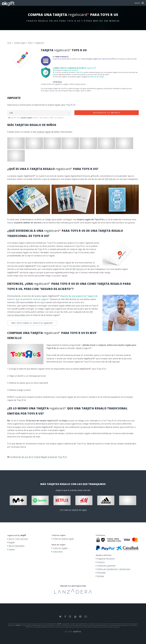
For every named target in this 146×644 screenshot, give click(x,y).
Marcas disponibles (17, 546)
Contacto (101, 562)
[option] (18, 500)
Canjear (12, 549)
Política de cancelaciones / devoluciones (114, 569)
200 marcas (110, 179)
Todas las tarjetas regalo (63, 539)
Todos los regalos (60, 548)
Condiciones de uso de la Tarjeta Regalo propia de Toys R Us (38, 457)
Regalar (12, 542)
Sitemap (100, 576)
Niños (30, 43)
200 (60, 74)
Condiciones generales (106, 566)
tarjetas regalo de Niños (48, 132)
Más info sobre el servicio (32, 323)
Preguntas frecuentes (106, 559)
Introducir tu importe (107, 113)
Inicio (9, 43)
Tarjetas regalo (20, 43)
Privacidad (101, 573)
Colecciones (58, 552)
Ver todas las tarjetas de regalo (74, 510)
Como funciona (22, 539)
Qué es (11, 539)
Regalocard (40, 43)
